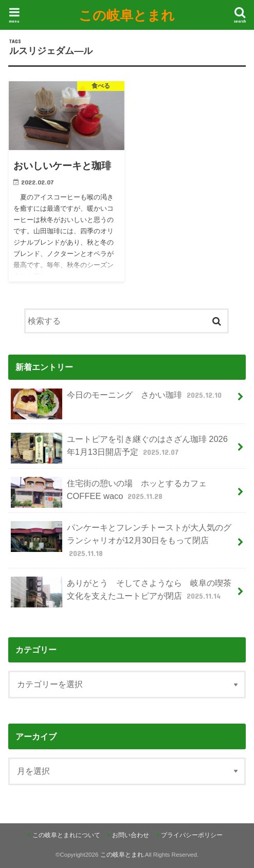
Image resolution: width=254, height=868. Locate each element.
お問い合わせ (131, 835)
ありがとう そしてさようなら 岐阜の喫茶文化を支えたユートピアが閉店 (121, 592)
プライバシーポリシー (192, 835)
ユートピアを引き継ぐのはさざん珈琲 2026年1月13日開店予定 (119, 448)
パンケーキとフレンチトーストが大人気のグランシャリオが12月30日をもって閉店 (121, 540)
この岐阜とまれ (127, 15)
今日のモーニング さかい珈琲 (117, 399)
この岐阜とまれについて (66, 835)
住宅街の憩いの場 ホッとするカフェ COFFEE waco (108, 492)
